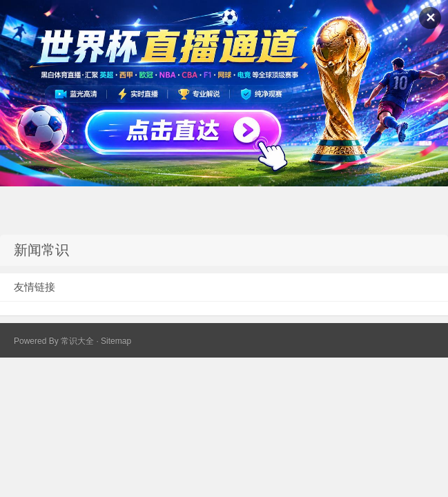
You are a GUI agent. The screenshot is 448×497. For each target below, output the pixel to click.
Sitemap (116, 341)
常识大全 (77, 341)
